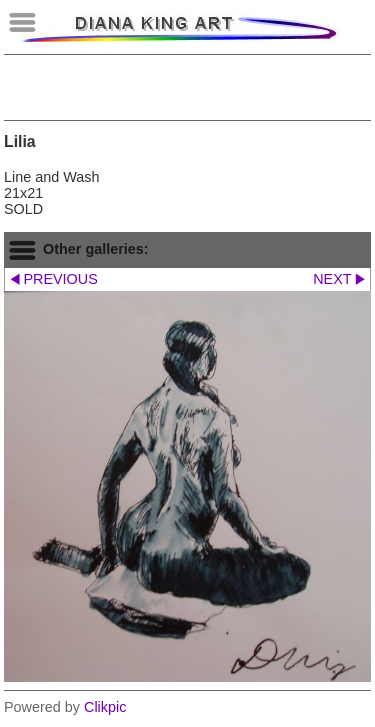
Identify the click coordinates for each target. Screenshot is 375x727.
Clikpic (105, 707)
